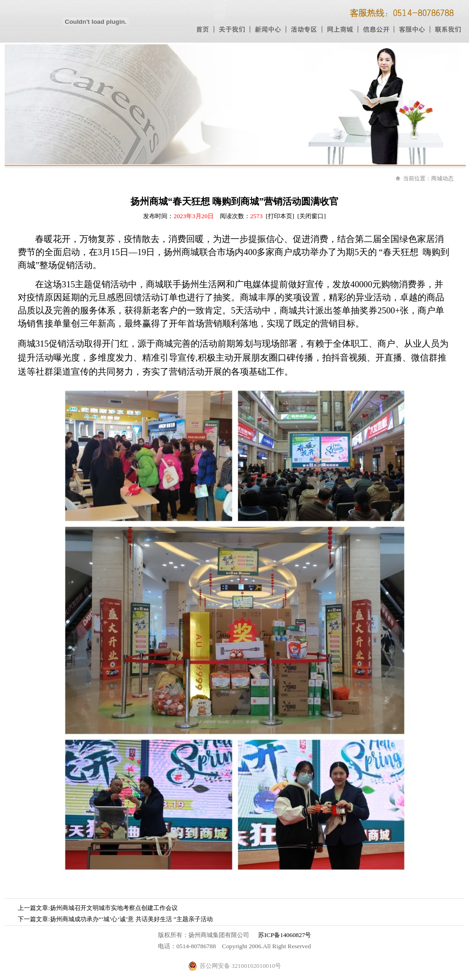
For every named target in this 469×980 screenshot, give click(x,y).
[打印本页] (280, 216)
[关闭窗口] (312, 216)
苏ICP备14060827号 (285, 935)
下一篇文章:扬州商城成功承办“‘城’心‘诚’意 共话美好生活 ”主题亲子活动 (115, 919)
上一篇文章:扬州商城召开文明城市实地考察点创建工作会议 (98, 908)
